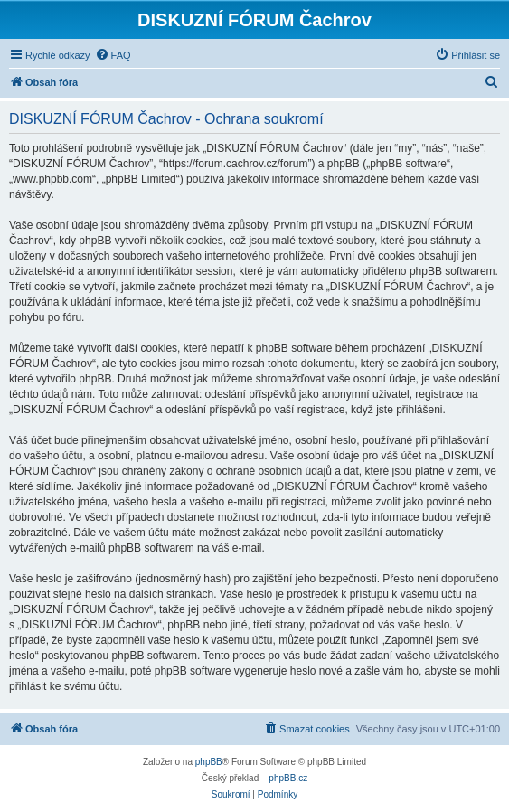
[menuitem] (113, 55)
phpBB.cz (288, 778)
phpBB (209, 762)
